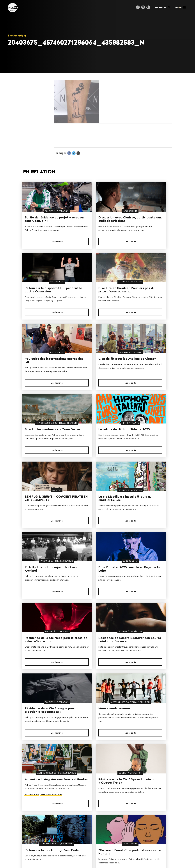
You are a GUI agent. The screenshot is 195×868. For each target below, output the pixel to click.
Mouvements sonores (41, 605)
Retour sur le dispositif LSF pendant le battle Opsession (148, 221)
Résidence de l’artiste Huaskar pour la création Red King (43, 764)
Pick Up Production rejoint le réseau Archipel (96, 452)
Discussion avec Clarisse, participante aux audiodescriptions (95, 221)
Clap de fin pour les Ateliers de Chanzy (148, 297)
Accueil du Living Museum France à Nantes (95, 607)
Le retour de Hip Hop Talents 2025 (92, 375)
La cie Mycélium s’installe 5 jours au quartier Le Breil (45, 452)
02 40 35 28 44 (35, 847)
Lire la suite (46, 249)
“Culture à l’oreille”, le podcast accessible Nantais (92, 686)
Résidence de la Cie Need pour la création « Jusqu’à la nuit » (44, 528)
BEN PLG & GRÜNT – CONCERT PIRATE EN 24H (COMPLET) (147, 376)
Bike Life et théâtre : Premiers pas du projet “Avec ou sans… (42, 299)
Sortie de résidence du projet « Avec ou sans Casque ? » (42, 221)
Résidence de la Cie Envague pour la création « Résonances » (146, 528)
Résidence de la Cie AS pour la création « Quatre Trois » (147, 606)
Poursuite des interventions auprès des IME (95, 299)
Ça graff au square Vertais (147, 760)
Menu (181, 7)
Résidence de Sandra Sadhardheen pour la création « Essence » (92, 528)
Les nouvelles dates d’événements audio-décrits (143, 686)
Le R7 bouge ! (86, 760)
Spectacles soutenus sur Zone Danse (43, 377)
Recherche (163, 7)
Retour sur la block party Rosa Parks (43, 684)
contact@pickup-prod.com (41, 851)
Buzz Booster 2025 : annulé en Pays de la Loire (148, 452)
